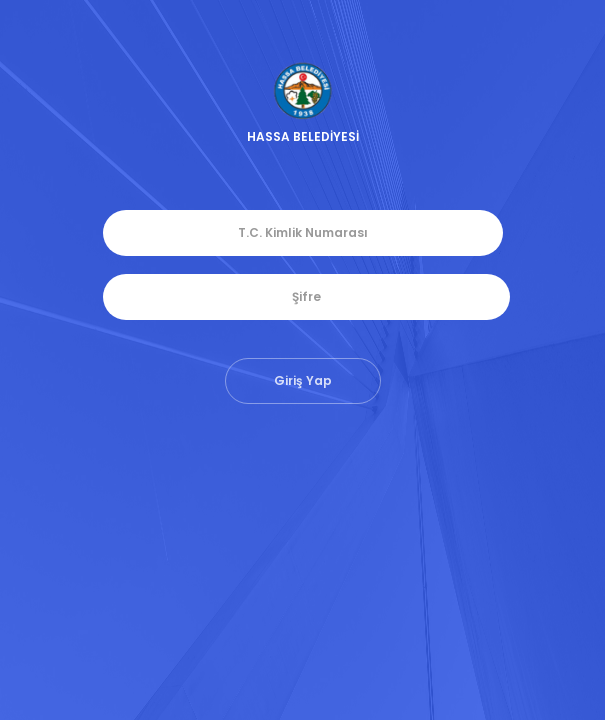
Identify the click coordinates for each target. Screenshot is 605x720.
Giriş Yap (303, 380)
